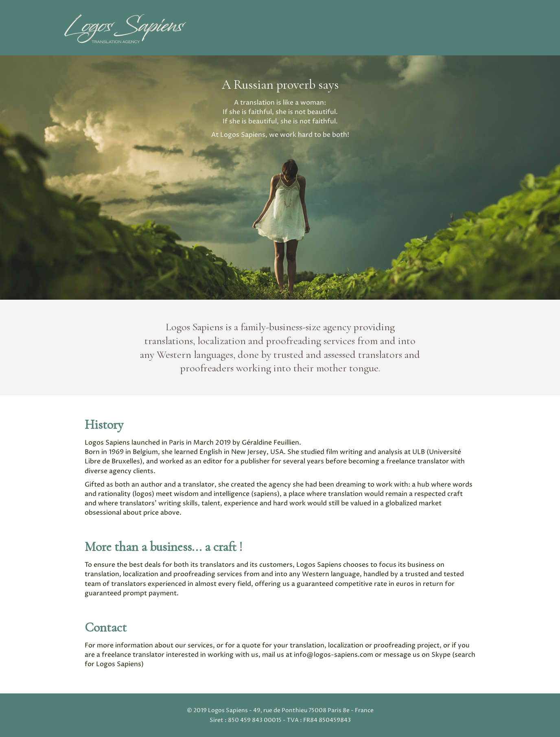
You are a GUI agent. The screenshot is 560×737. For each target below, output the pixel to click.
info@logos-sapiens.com (334, 655)
